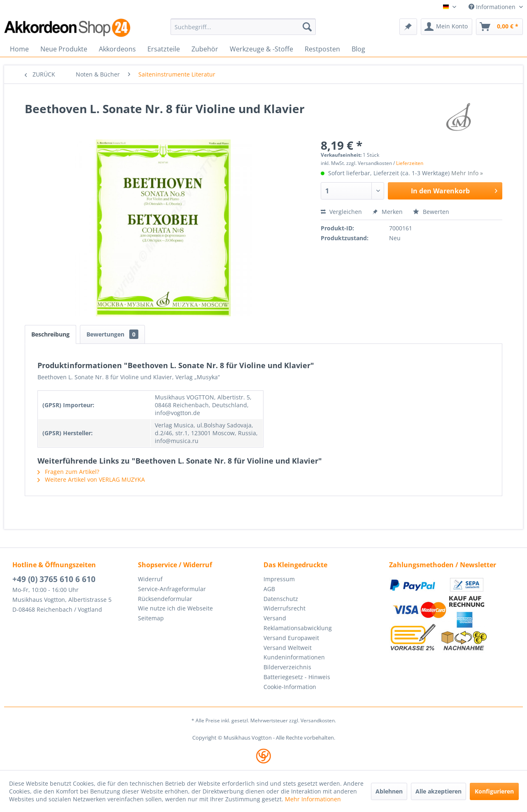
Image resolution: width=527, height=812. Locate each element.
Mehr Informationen (313, 799)
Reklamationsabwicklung (298, 628)
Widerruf (150, 579)
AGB (269, 589)
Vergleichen (341, 212)
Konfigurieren (494, 791)
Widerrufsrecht (284, 608)
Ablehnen (389, 791)
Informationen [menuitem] (493, 7)
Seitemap (151, 618)
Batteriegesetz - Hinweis (297, 677)
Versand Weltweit (288, 648)
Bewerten (431, 212)
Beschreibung (50, 334)
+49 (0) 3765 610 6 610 (54, 579)
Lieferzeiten (410, 163)
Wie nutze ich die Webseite (175, 608)
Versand (275, 618)
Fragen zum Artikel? (68, 472)
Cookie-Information (290, 687)
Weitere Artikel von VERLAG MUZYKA (91, 479)
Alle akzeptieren (438, 791)
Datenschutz (281, 599)
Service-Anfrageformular (172, 589)
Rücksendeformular (165, 599)
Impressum (279, 579)
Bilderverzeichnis (287, 667)
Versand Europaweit (291, 638)
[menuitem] (243, 27)
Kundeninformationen (294, 657)
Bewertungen (112, 334)
